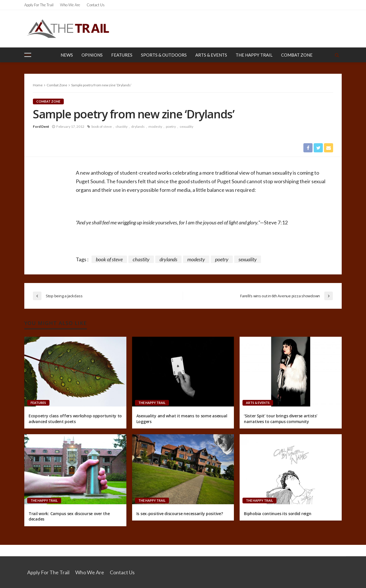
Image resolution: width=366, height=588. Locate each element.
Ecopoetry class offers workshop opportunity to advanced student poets (75, 419)
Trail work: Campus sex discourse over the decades (69, 516)
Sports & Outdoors (164, 55)
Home (38, 85)
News (67, 55)
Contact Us (96, 5)
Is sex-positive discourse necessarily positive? (180, 514)
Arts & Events (211, 55)
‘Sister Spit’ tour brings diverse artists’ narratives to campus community (281, 419)
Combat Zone (297, 55)
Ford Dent (41, 126)
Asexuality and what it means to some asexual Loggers (182, 419)
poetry (171, 126)
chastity (122, 126)
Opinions (92, 55)
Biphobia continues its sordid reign (278, 514)
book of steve (102, 126)
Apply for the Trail (39, 5)
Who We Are (70, 5)
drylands (138, 126)
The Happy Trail (254, 55)
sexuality (186, 126)
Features (122, 55)
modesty (155, 126)
